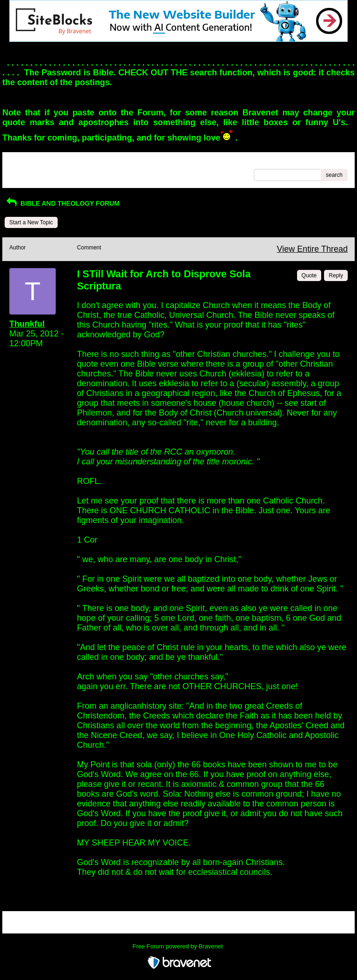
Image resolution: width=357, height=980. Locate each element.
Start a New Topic (31, 222)
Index (69, 162)
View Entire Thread (312, 249)
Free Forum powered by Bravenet (178, 946)
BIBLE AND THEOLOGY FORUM (62, 203)
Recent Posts (26, 172)
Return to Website (32, 162)
